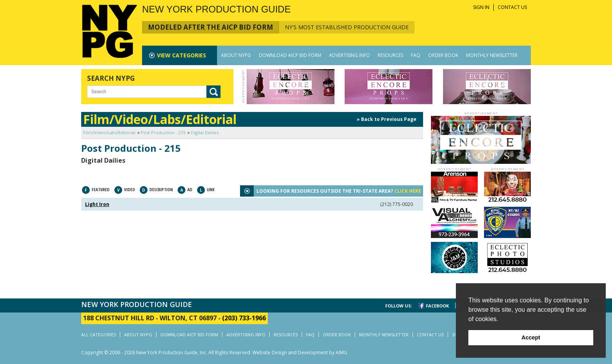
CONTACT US (512, 7)
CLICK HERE (408, 191)
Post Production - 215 (163, 132)
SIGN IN (481, 7)
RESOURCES (391, 55)
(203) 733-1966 (244, 318)
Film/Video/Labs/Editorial (109, 132)
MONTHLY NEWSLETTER (492, 55)
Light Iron (97, 204)
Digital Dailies (205, 132)
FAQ (416, 55)
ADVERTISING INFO (350, 55)
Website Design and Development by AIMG (300, 352)
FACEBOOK (437, 306)
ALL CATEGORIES (99, 335)
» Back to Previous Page (387, 119)
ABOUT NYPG (236, 55)
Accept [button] (531, 337)
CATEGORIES (181, 55)
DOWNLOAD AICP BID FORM (290, 55)
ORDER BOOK (443, 55)
